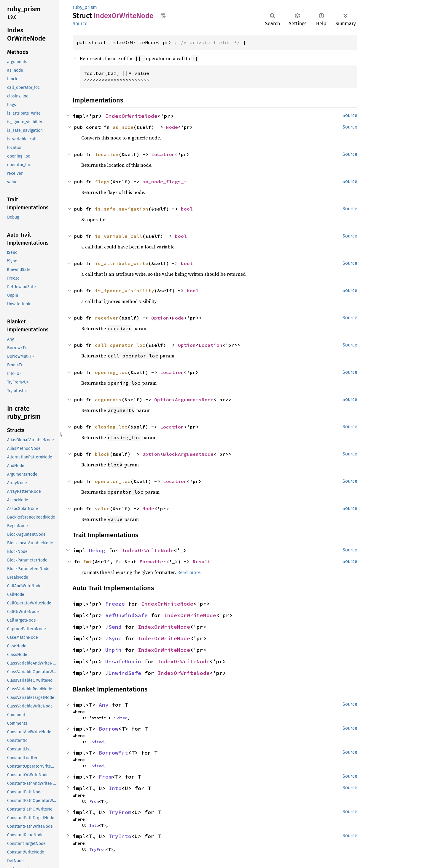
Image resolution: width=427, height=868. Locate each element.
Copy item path (163, 15)
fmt (87, 561)
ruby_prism (85, 7)
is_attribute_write (122, 263)
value (102, 508)
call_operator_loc (120, 345)
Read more (189, 572)
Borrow (109, 729)
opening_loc (111, 372)
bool (187, 209)
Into (115, 788)
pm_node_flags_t (165, 182)
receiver (107, 318)
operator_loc (113, 481)
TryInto (120, 836)
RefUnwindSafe (126, 615)
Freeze (115, 604)
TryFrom (120, 812)
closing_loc (111, 427)
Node (172, 127)
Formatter (153, 561)
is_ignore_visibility (125, 291)
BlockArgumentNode (188, 454)
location (107, 154)
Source (80, 24)
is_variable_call (119, 236)
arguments (108, 399)
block (102, 454)
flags (102, 182)
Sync (115, 638)
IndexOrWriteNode (131, 116)
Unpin (113, 650)
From (105, 777)
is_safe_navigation (122, 209)
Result (202, 561)
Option (160, 318)
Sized (121, 718)
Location (163, 154)
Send (115, 627)
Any (104, 705)
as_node (123, 127)
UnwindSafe (125, 673)
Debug (97, 550)
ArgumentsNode (194, 399)
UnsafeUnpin (123, 661)
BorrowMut (113, 753)
